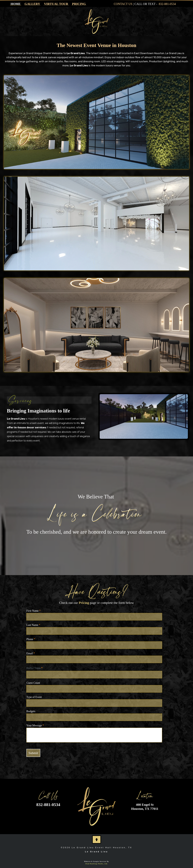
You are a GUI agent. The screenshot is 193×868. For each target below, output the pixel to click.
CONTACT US (123, 4)
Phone (31, 639)
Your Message (35, 725)
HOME (16, 4)
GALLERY (32, 4)
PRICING (79, 4)
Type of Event (34, 697)
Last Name (33, 625)
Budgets (31, 711)
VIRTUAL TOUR (56, 4)
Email (31, 653)
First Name (33, 611)
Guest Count (33, 683)
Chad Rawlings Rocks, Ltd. (96, 864)
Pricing (84, 603)
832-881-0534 (167, 4)
